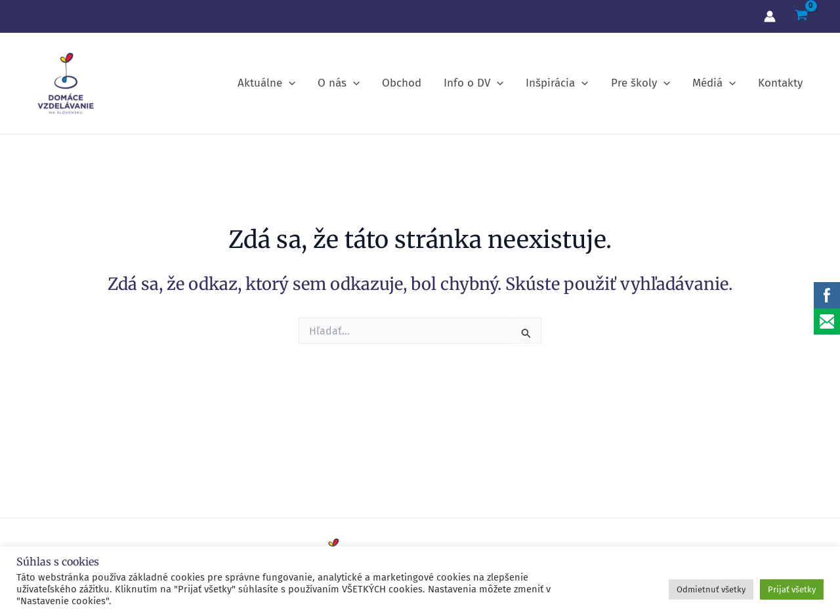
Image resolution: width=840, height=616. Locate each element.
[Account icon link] (770, 16)
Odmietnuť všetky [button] (711, 589)
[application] (289, 83)
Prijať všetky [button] (792, 589)
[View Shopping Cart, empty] (801, 17)
